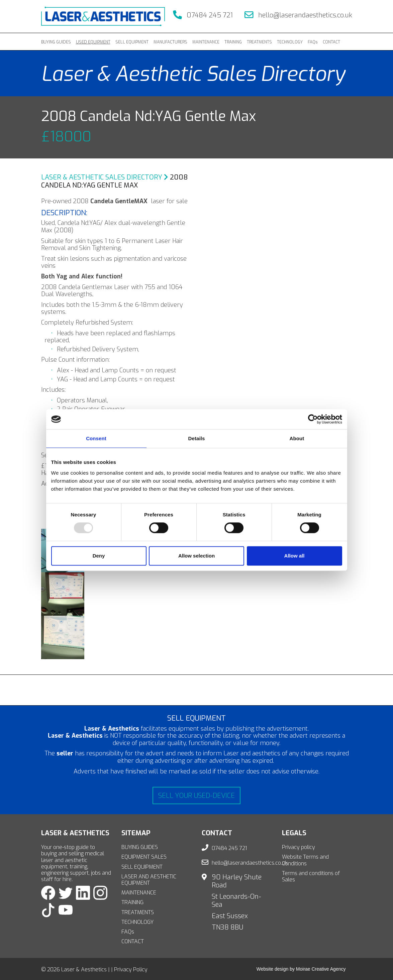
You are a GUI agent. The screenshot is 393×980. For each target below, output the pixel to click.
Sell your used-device (196, 796)
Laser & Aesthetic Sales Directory (105, 177)
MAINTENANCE (206, 42)
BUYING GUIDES (56, 42)
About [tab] (297, 438)
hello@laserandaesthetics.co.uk (298, 15)
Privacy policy (299, 847)
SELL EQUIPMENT (132, 42)
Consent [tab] (96, 438)
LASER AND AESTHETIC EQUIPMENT (149, 880)
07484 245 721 (203, 15)
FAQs (313, 42)
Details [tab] (197, 438)
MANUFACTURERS (170, 42)
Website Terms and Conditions (305, 860)
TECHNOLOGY (290, 42)
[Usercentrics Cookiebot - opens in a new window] (313, 419)
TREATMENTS (259, 42)
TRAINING (233, 42)
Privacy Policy (131, 969)
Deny (99, 556)
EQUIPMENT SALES (144, 857)
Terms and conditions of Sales (311, 876)
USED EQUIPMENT (93, 42)
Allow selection (196, 556)
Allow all (294, 556)
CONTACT (331, 42)
